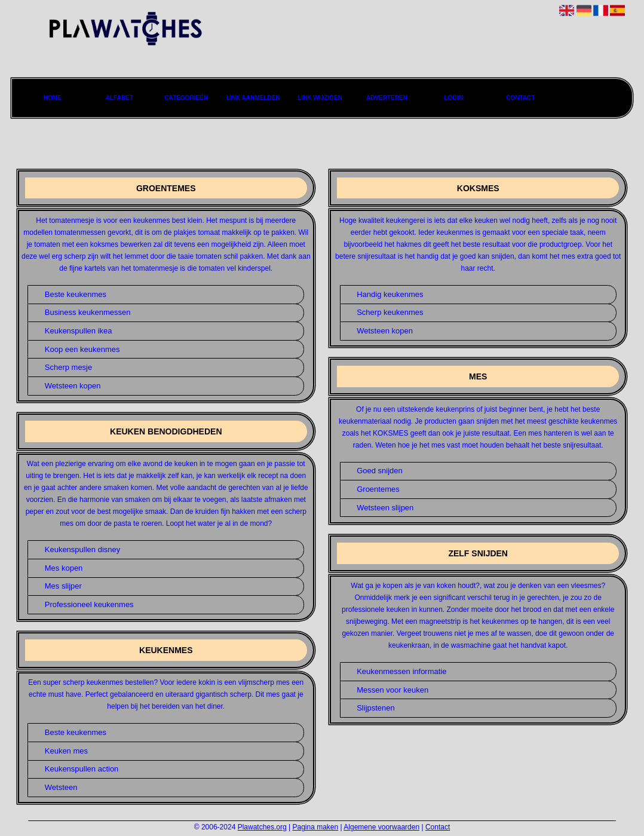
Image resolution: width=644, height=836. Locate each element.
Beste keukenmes (76, 294)
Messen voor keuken (392, 690)
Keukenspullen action (82, 769)
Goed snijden (380, 471)
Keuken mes (66, 751)
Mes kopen (64, 568)
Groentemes (378, 489)
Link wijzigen (320, 98)
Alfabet (119, 98)
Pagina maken (316, 827)
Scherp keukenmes (390, 312)
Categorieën (186, 98)
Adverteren (387, 98)
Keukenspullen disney (82, 549)
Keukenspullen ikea (79, 331)
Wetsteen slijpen (385, 508)
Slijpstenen (376, 708)
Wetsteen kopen (73, 386)
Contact (520, 98)
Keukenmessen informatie (401, 671)
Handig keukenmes (390, 294)
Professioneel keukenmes (89, 604)
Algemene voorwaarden (381, 827)
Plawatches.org (262, 827)
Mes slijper (63, 586)
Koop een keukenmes (82, 349)
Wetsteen (61, 787)
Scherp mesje (68, 367)
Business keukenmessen (88, 312)
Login (453, 98)
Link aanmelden (253, 98)
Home (53, 98)
